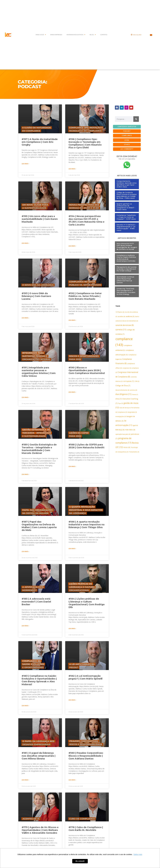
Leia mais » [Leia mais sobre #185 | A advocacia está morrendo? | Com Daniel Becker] (25, 626)
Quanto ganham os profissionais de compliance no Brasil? (125, 206)
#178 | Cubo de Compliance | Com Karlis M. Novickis (86, 829)
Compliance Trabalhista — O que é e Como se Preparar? (126, 217)
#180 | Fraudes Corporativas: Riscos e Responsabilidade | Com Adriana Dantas (86, 756)
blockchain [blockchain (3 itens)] (134, 321)
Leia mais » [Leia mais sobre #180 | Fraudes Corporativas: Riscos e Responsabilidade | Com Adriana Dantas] (72, 780)
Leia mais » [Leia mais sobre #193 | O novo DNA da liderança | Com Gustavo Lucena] (25, 318)
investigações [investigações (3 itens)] (121, 416)
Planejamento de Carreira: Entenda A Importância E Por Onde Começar (127, 269)
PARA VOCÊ (41, 35)
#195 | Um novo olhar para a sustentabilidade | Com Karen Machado (40, 219)
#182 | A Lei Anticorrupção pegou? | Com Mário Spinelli (86, 677)
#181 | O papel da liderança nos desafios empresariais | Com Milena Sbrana (39, 756)
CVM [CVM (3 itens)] (137, 381)
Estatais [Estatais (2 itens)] (135, 394)
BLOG (93, 35)
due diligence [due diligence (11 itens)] (123, 394)
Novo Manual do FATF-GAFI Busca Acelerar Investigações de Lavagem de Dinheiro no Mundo (127, 246)
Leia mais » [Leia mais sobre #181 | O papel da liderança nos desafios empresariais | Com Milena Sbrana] (25, 780)
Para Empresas (56, 35)
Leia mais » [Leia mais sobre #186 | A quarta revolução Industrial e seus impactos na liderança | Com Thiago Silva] (72, 549)
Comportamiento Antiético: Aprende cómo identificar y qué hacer (127, 183)
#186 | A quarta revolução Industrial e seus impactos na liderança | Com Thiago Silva (86, 525)
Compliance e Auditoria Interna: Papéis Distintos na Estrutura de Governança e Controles (126, 258)
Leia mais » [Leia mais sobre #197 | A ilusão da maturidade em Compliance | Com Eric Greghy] (25, 164)
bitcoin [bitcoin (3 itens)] (125, 321)
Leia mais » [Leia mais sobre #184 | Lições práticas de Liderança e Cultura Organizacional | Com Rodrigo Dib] (72, 629)
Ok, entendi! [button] (80, 861)
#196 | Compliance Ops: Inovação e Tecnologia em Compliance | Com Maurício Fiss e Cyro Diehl (85, 143)
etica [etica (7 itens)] (119, 399)
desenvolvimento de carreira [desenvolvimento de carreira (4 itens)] (126, 390)
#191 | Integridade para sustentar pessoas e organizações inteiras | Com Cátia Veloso (39, 372)
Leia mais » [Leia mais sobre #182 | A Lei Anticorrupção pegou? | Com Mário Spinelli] (72, 700)
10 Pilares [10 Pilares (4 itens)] (120, 312)
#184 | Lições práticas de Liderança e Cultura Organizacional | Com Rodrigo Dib (87, 603)
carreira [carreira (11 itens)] (121, 329)
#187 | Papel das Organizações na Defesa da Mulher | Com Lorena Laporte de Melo (39, 526)
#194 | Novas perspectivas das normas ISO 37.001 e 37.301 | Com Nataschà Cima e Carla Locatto (86, 220)
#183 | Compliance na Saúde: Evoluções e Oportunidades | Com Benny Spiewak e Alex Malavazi (39, 680)
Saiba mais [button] (138, 854)
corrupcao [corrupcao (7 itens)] (129, 381)
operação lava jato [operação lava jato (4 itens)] (123, 434)
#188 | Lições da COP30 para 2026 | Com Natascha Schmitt (86, 446)
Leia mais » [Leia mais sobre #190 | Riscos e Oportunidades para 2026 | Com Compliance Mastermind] (72, 392)
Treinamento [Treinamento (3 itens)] (134, 452)
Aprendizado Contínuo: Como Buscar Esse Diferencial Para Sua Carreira (125, 280)
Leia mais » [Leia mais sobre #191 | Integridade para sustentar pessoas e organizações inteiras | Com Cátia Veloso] (25, 397)
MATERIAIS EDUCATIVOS (76, 35)
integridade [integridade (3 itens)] (132, 412)
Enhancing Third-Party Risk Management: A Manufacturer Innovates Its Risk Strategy (126, 291)
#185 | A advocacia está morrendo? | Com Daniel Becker (36, 602)
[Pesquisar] (136, 119)
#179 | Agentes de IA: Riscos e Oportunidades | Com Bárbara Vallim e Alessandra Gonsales (40, 830)
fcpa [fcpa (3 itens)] (121, 403)
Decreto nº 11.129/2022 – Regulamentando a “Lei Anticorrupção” (126, 227)
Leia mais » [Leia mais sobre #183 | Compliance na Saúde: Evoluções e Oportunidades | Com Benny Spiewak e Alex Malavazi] (25, 706)
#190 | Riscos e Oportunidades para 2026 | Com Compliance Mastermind (87, 370)
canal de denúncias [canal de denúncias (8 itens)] (125, 325)
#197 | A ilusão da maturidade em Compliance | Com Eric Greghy (40, 142)
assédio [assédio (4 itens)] (121, 316)
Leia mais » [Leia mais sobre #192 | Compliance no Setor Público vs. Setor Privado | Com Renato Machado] (72, 320)
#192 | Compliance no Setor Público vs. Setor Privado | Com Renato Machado (85, 296)
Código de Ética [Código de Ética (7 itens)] (123, 385)
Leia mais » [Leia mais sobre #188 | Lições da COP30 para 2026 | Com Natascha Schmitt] (72, 466)
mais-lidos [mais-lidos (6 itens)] (130, 429)
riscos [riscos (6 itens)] (127, 447)
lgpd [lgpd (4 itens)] (135, 425)
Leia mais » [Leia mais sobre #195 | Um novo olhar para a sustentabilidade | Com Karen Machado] (25, 243)
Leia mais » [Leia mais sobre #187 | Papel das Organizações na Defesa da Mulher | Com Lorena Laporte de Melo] (25, 552)
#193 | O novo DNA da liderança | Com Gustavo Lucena (36, 296)
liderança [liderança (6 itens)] (120, 429)
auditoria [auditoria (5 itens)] (130, 316)
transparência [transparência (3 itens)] (123, 452)
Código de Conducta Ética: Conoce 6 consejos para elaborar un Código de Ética (127, 195)
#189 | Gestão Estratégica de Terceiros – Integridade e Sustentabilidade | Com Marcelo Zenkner (39, 449)
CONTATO (104, 35)
